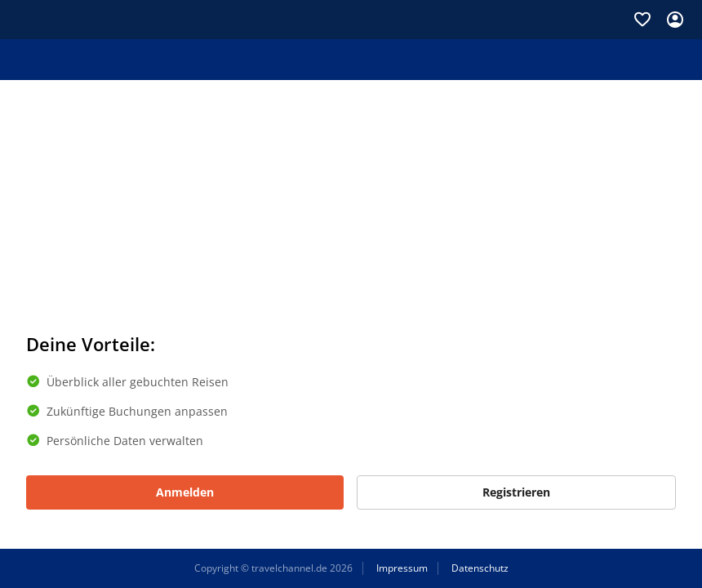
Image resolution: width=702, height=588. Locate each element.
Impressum (402, 568)
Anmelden (185, 492)
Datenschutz (480, 568)
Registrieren (516, 492)
